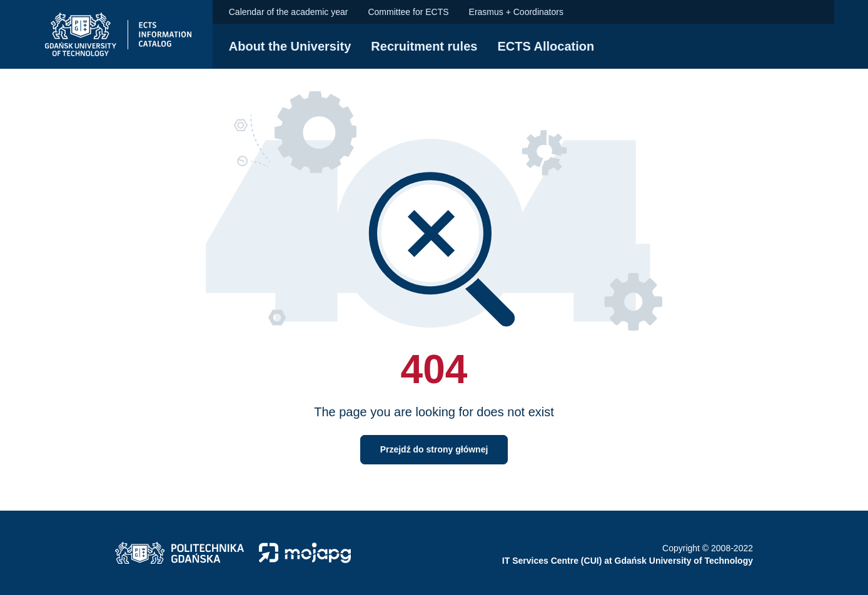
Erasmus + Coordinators (516, 12)
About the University (290, 46)
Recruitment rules (424, 46)
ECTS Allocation (546, 46)
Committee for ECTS (408, 12)
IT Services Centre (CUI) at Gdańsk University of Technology (628, 561)
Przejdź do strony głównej (434, 449)
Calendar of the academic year (289, 12)
